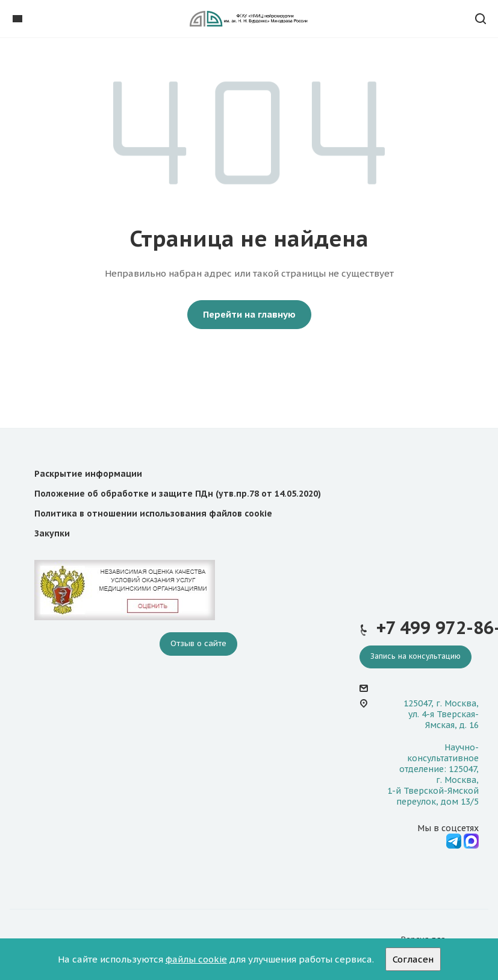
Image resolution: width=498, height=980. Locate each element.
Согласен (413, 959)
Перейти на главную (249, 314)
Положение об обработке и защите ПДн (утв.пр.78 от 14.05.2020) (178, 494)
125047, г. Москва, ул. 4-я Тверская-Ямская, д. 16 (441, 714)
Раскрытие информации (88, 474)
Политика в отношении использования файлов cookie (153, 514)
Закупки (52, 533)
